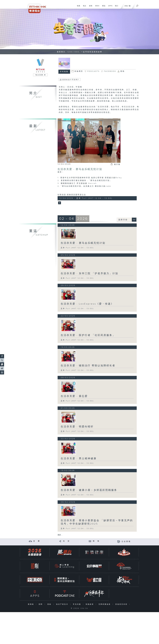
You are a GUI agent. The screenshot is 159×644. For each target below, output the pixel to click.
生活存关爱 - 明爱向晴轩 (77, 427)
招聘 (41, 604)
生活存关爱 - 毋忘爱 (74, 396)
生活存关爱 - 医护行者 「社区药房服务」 (88, 335)
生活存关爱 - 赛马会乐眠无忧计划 (80, 169)
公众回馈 (126, 542)
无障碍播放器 (105, 604)
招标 (50, 604)
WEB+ (97, 7)
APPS (110, 7)
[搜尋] (137, 5)
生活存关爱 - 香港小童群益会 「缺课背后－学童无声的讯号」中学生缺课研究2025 (97, 522)
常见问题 (77, 604)
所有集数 (64, 72)
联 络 (96, 541)
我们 (116, 7)
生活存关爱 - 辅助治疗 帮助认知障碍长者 (88, 366)
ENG (126, 6)
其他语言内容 (122, 604)
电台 (84, 7)
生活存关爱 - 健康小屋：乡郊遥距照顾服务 (89, 490)
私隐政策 (90, 604)
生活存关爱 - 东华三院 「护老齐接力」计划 (89, 274)
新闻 (90, 7)
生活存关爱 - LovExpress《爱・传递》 (87, 304)
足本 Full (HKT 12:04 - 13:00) (77, 248)
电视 (78, 7)
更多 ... (60, 535)
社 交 (67, 541)
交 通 (37, 541)
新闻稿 (31, 604)
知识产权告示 (63, 604)
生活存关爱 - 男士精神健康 (79, 459)
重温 (103, 7)
